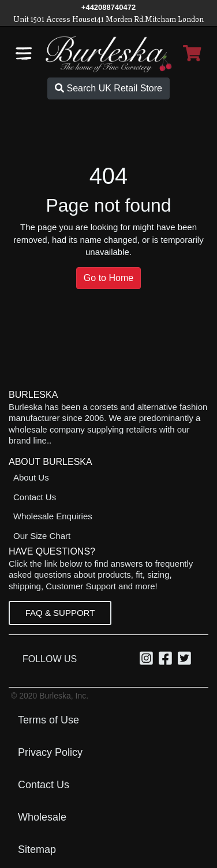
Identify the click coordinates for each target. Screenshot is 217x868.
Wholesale (42, 817)
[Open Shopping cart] (192, 53)
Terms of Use (48, 720)
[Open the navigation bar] (24, 53)
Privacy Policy (50, 752)
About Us (31, 477)
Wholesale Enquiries (53, 516)
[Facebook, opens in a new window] (167, 660)
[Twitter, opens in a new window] (186, 660)
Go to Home (108, 278)
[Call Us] (108, 7)
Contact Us (35, 497)
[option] (148, 659)
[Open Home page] (109, 53)
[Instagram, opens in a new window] (148, 660)
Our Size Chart (42, 536)
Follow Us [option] (52, 659)
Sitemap (37, 849)
